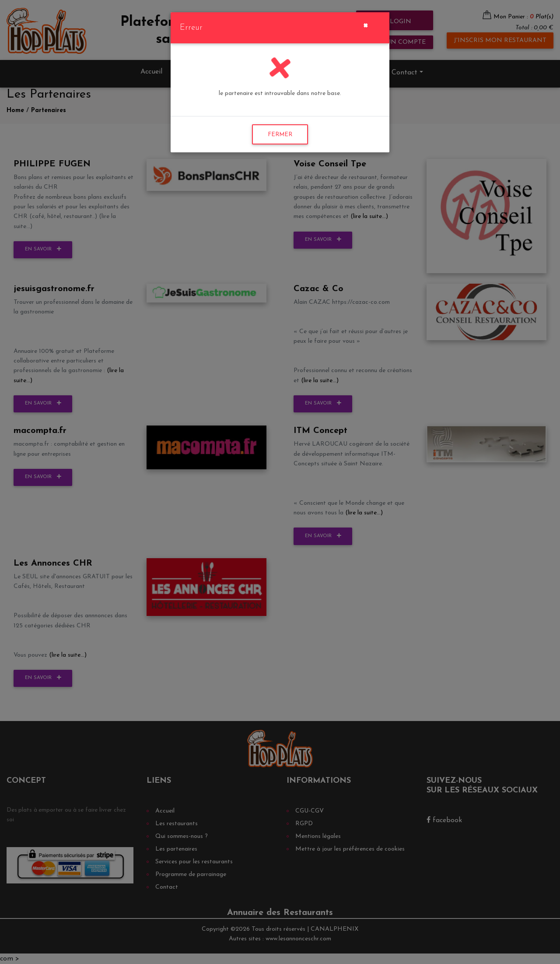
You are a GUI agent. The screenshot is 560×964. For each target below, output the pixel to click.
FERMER (280, 135)
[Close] (366, 25)
